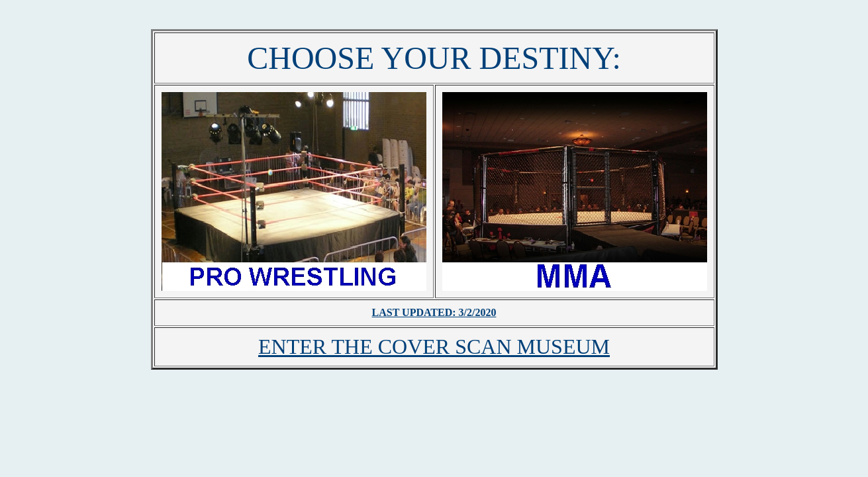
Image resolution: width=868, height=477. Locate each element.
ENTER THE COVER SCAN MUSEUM (434, 346)
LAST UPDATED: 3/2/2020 (434, 312)
